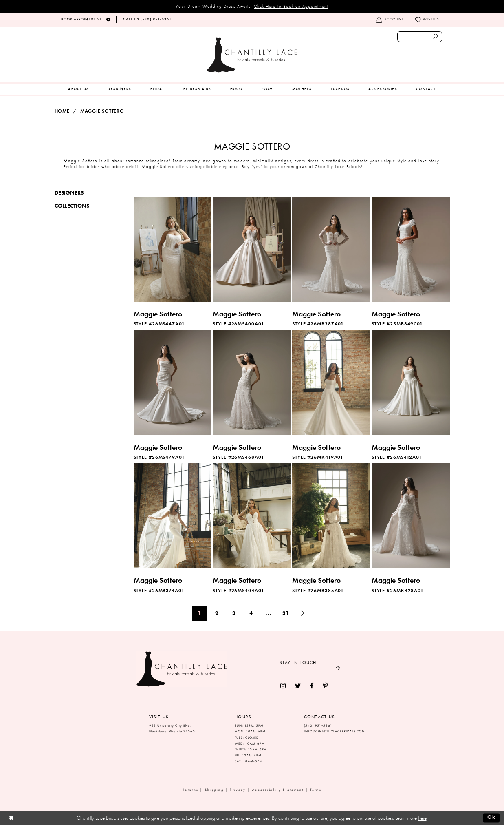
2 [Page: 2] (217, 613)
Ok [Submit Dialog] (492, 817)
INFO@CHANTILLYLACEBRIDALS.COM (335, 731)
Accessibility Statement (278, 790)
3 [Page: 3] (234, 613)
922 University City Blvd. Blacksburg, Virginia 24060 (172, 729)
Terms (316, 790)
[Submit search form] (436, 37)
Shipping (214, 790)
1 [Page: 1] (199, 613)
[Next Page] (303, 613)
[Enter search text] (420, 37)
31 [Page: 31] (286, 613)
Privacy (238, 790)
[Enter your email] (312, 669)
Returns (190, 790)
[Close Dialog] (11, 817)
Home (62, 111)
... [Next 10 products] (269, 613)
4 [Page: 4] (251, 613)
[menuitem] (78, 89)
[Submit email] (338, 669)
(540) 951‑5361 (318, 726)
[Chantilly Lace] (252, 55)
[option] (173, 263)
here (422, 818)
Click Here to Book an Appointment (291, 6)
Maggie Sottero (102, 111)
